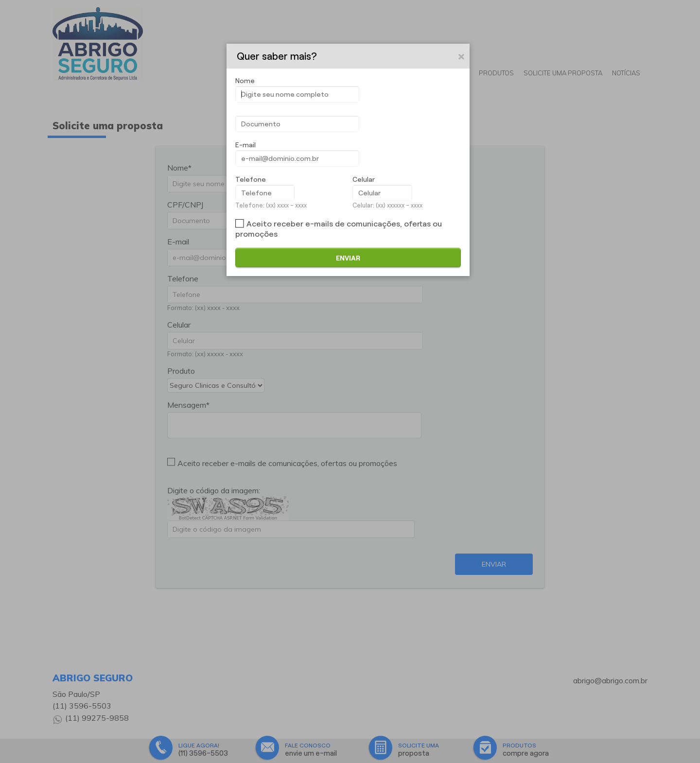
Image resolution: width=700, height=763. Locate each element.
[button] (462, 56)
